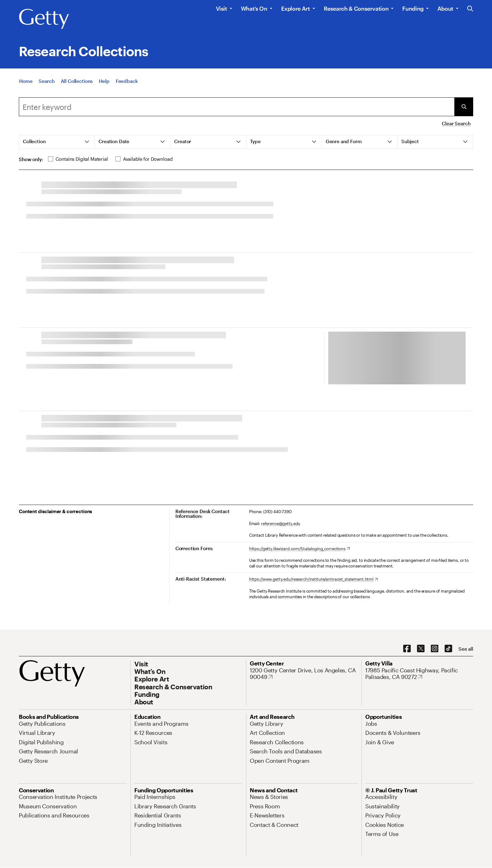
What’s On (254, 8)
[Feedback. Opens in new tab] (127, 87)
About (445, 8)
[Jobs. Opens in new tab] (371, 724)
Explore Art (296, 8)
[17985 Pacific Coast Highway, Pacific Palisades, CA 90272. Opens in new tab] (419, 674)
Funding (413, 8)
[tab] (57, 142)
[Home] (26, 87)
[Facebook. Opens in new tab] (407, 649)
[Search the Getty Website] (470, 9)
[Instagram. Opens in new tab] (435, 649)
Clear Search (456, 123)
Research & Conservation (356, 8)
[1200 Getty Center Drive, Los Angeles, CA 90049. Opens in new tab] (304, 674)
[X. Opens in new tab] (421, 649)
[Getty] (44, 19)
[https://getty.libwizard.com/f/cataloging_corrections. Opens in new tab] (299, 549)
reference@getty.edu (281, 524)
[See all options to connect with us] (466, 649)
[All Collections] (77, 87)
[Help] (104, 87)
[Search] (46, 87)
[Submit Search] (464, 107)
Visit (222, 8)
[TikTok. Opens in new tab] (448, 649)
